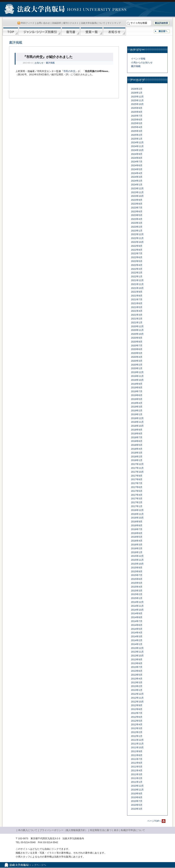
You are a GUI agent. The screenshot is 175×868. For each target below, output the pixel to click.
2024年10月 (137, 150)
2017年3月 (137, 499)
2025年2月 (137, 135)
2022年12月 (137, 234)
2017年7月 (137, 483)
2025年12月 (137, 97)
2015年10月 (137, 564)
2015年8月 (137, 571)
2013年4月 (137, 679)
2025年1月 (137, 139)
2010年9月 (137, 794)
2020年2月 (137, 365)
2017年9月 (137, 476)
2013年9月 (137, 659)
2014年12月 (137, 602)
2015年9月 (137, 568)
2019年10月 (137, 380)
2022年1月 (137, 276)
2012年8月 (137, 709)
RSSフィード (28, 23)
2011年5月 (137, 767)
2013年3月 (137, 682)
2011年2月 (137, 778)
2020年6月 (137, 349)
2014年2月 (137, 640)
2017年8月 (137, 479)
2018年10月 (137, 426)
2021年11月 (137, 284)
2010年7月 (137, 801)
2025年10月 (137, 104)
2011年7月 (137, 759)
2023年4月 (137, 219)
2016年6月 (137, 533)
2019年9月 (137, 384)
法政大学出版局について (93, 23)
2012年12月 (137, 694)
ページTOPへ (154, 821)
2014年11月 (137, 606)
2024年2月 (137, 181)
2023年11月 (137, 192)
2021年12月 (137, 280)
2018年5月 (137, 445)
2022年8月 (137, 250)
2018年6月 (137, 441)
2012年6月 (137, 717)
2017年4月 (137, 495)
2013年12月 (137, 648)
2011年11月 (137, 744)
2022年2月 (137, 273)
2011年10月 (137, 747)
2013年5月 (137, 675)
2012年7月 (137, 713)
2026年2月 (137, 89)
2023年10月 (137, 196)
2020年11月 (137, 330)
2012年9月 (137, 705)
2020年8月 (137, 342)
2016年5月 (137, 537)
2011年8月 (137, 755)
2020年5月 (137, 353)
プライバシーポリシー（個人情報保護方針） (64, 830)
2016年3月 (137, 545)
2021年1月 (137, 323)
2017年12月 (137, 464)
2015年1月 (137, 598)
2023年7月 (137, 208)
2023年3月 (137, 223)
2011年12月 (137, 740)
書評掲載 (50, 63)
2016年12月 (137, 510)
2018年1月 (137, 460)
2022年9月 (137, 246)
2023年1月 (137, 231)
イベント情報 (138, 59)
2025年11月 (137, 100)
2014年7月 (137, 621)
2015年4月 (137, 587)
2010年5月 (137, 805)
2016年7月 (137, 529)
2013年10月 (137, 656)
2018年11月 (137, 422)
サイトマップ (114, 23)
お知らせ (114, 31)
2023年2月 (137, 227)
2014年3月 (137, 636)
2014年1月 (137, 644)
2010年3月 (137, 809)
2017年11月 (137, 468)
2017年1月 (137, 506)
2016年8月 (137, 525)
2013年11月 (137, 652)
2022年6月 (137, 257)
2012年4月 (137, 724)
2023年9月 (137, 200)
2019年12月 (137, 372)
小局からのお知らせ (142, 63)
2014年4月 (137, 633)
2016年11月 (137, 514)
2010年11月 (137, 790)
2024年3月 (137, 177)
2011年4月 (137, 771)
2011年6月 (137, 763)
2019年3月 (137, 407)
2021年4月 (137, 311)
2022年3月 (137, 269)
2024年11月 (137, 146)
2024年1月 (137, 185)
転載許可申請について (133, 830)
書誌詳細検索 (161, 23)
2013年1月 (137, 690)
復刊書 (71, 31)
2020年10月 (137, 334)
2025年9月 (137, 108)
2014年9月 (137, 613)
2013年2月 (137, 686)
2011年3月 (137, 774)
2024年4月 (137, 173)
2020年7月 (137, 346)
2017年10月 (137, 472)
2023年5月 (137, 215)
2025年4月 (137, 127)
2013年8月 (137, 663)
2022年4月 (137, 265)
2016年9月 (137, 522)
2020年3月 (137, 361)
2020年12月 (137, 326)
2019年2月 (137, 411)
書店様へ (162, 31)
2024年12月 (137, 142)
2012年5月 (137, 721)
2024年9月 (137, 154)
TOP (11, 31)
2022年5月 (137, 261)
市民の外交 (69, 71)
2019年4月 (137, 403)
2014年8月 (137, 617)
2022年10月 (137, 242)
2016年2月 (137, 548)
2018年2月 (137, 457)
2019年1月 (137, 414)
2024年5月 (137, 169)
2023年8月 (137, 204)
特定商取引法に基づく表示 (104, 830)
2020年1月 (137, 368)
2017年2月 (137, 502)
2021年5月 (137, 307)
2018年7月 (137, 437)
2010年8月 (137, 797)
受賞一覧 (92, 31)
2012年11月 (137, 698)
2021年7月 (137, 299)
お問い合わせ (43, 23)
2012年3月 (137, 728)
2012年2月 (137, 732)
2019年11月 (137, 376)
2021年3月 (137, 315)
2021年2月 (137, 319)
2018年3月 (137, 453)
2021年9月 (137, 292)
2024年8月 (137, 158)
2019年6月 (137, 395)
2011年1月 (137, 782)
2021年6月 (137, 303)
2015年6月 (137, 579)
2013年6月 (137, 671)
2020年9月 (137, 338)
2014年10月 (137, 610)
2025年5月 (137, 123)
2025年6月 (137, 120)
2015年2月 (137, 594)
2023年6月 (137, 211)
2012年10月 (137, 702)
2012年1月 (137, 736)
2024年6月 (137, 165)
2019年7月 (137, 391)
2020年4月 (137, 357)
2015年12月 (137, 556)
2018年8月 (137, 434)
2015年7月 (137, 575)
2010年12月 (137, 786)
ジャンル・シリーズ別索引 (40, 31)
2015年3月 (137, 591)
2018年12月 (137, 418)
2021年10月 (137, 288)
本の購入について (28, 830)
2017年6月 (137, 487)
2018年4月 (137, 449)
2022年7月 (137, 253)
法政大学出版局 (35, 10)
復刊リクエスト (71, 23)
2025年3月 (137, 131)
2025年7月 (137, 116)
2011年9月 (137, 751)
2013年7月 (137, 667)
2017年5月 (137, 491)
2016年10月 (137, 518)
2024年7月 (137, 162)
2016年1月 (137, 552)
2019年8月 (137, 388)
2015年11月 (137, 560)
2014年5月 (137, 629)
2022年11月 (137, 238)
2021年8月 (137, 296)
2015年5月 (137, 583)
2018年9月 (137, 430)
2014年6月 (137, 625)
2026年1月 (137, 93)
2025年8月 (137, 112)
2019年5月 (137, 399)
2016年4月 (137, 541)
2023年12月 (137, 188)
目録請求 (57, 23)
